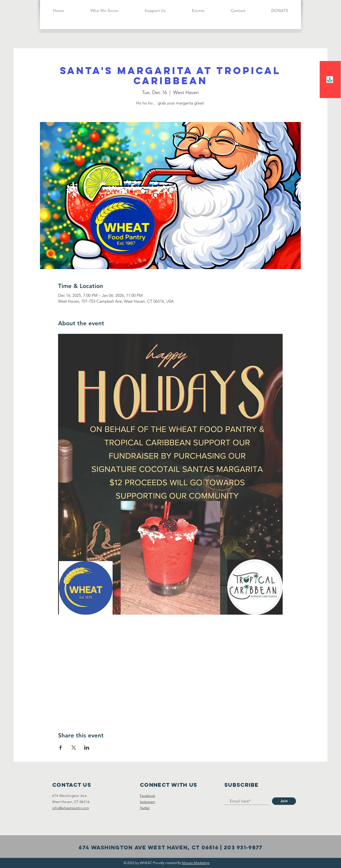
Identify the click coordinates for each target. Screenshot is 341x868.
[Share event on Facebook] (61, 748)
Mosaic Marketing (196, 863)
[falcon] (330, 80)
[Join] (284, 801)
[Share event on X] (74, 748)
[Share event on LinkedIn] (87, 748)
